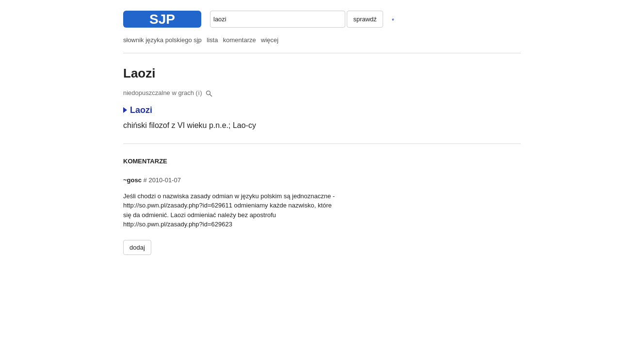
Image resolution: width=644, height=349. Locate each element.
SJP (162, 19)
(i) (199, 93)
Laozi (138, 110)
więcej (270, 40)
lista (212, 40)
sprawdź (365, 19)
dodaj (137, 247)
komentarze (240, 40)
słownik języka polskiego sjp (162, 40)
